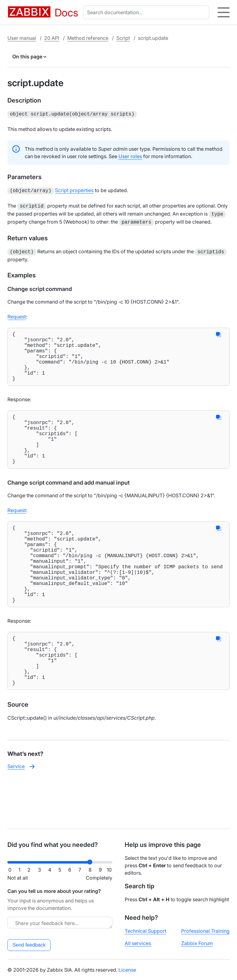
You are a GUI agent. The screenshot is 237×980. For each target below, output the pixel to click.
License (127, 970)
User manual (22, 38)
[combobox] (147, 12)
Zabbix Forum (197, 943)
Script (123, 38)
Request (17, 313)
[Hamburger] (224, 12)
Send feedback (29, 945)
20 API (52, 38)
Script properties (74, 190)
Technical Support (146, 931)
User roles (130, 156)
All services (138, 943)
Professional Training (205, 931)
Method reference (88, 38)
